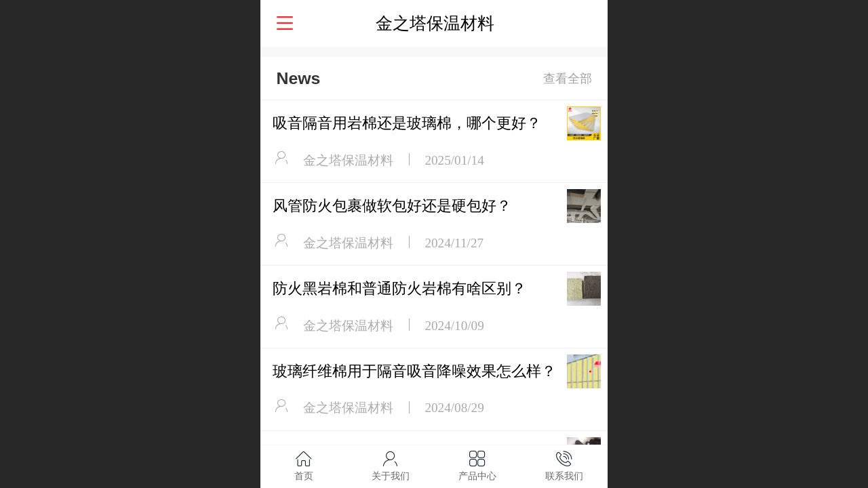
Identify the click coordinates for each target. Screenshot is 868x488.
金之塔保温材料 (435, 23)
